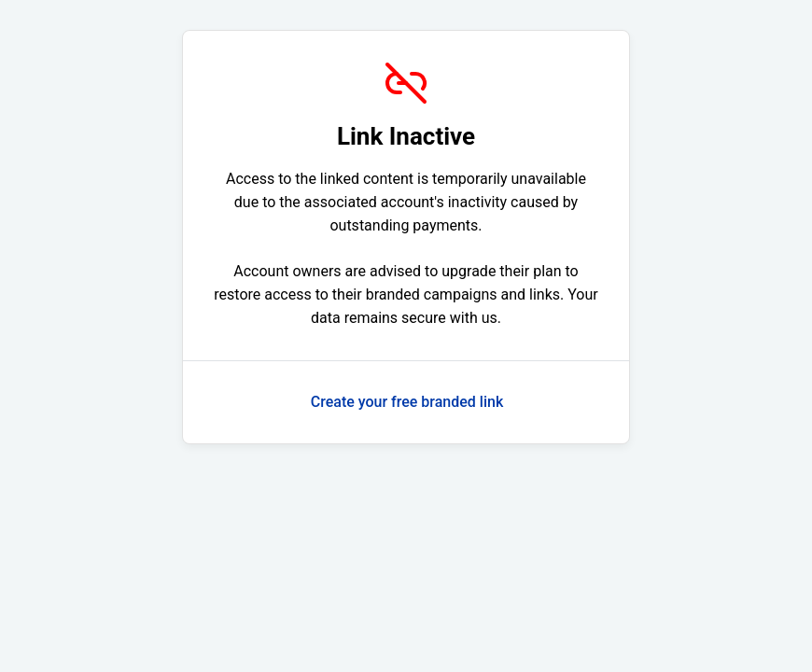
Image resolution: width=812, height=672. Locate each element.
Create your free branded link (407, 402)
